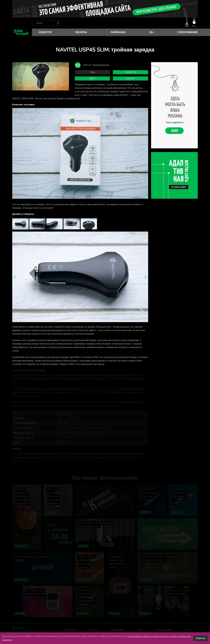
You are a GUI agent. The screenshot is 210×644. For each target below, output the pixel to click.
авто (92, 78)
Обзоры (81, 32)
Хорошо (201, 638)
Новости (45, 32)
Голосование (188, 32)
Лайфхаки (118, 32)
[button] (15, 277)
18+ (151, 32)
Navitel (131, 78)
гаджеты (131, 72)
